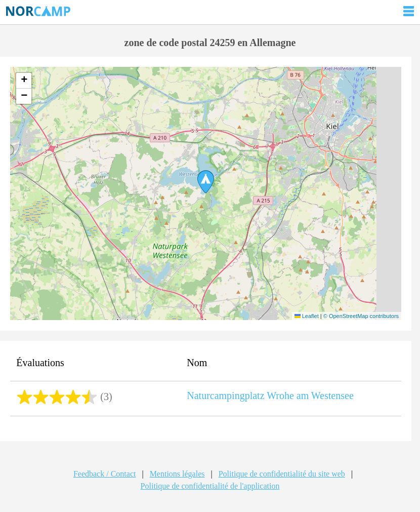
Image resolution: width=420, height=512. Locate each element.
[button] (206, 182)
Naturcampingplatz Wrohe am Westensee (270, 396)
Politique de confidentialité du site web (282, 474)
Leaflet (307, 316)
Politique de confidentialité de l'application (210, 486)
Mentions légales (177, 474)
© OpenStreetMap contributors (361, 316)
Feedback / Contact (105, 474)
